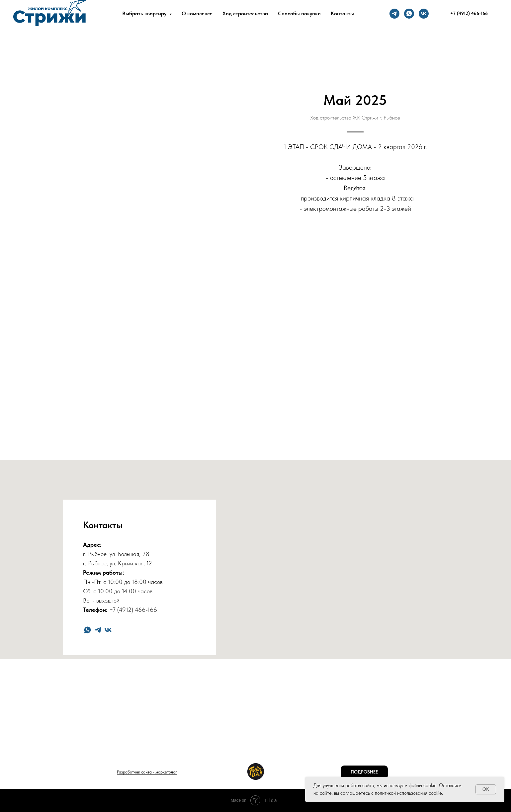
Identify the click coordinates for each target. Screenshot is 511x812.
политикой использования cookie (408, 793)
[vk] (424, 14)
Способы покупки (299, 13)
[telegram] (394, 14)
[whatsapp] (409, 14)
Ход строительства (245, 13)
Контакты (342, 13)
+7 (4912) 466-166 (133, 610)
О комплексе (197, 13)
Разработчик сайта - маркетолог (147, 772)
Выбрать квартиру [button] (145, 13)
